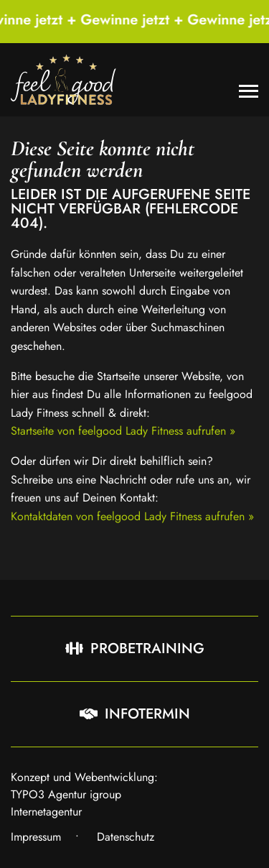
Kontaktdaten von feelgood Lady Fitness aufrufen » (132, 516)
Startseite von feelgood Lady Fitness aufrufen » (123, 431)
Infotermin (135, 714)
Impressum (36, 837)
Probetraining (135, 648)
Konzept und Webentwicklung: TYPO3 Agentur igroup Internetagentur (84, 794)
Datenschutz (126, 837)
